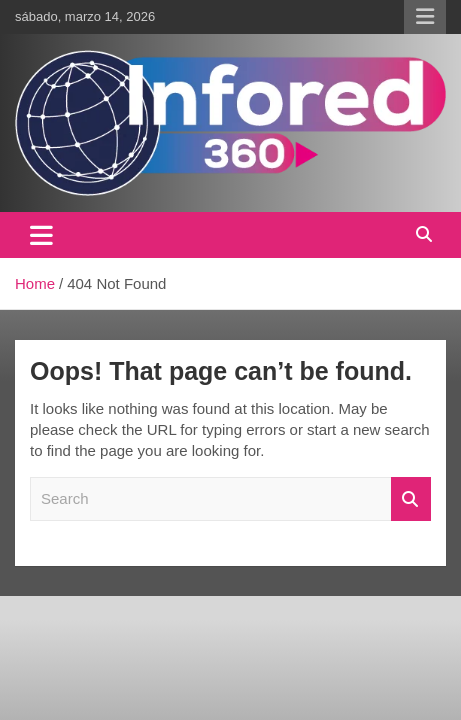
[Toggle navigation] (41, 235)
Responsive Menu (425, 17)
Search (411, 499)
